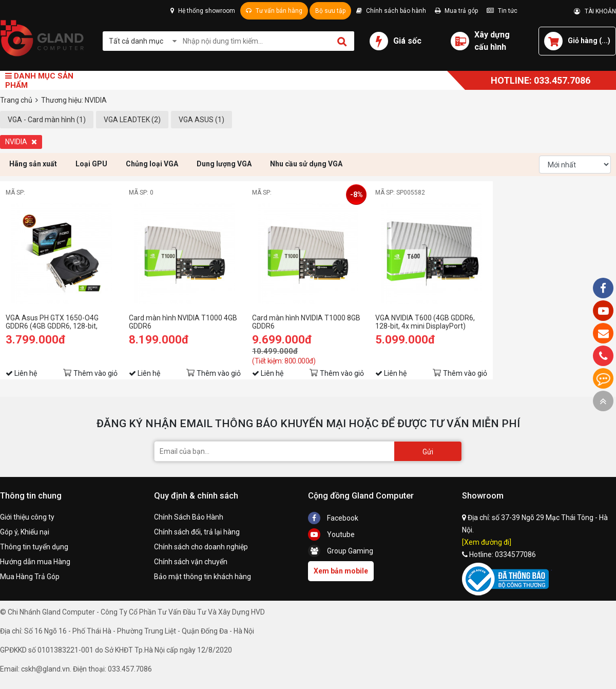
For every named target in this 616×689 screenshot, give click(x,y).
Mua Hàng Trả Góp (30, 577)
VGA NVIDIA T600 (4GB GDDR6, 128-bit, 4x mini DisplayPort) (425, 322)
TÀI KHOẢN (595, 11)
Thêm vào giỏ (95, 373)
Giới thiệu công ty (27, 517)
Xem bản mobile (341, 571)
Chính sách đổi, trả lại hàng (197, 532)
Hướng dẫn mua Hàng (35, 562)
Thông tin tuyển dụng (34, 547)
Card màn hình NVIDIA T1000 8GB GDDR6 (306, 322)
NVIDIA (21, 142)
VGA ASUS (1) (201, 120)
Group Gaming (341, 551)
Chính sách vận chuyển (191, 562)
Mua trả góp (456, 11)
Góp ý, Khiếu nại (25, 532)
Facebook (333, 518)
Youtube (331, 534)
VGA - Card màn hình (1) (47, 120)
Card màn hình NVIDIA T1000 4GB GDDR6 (183, 322)
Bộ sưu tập (330, 11)
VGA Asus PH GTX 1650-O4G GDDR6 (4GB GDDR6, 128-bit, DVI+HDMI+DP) (52, 322)
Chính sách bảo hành (391, 11)
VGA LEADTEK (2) (132, 120)
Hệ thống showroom (203, 11)
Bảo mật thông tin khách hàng (203, 577)
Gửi (428, 452)
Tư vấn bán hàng (274, 11)
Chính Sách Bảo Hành (189, 517)
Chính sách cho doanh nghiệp (201, 547)
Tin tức (502, 11)
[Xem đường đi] (487, 542)
